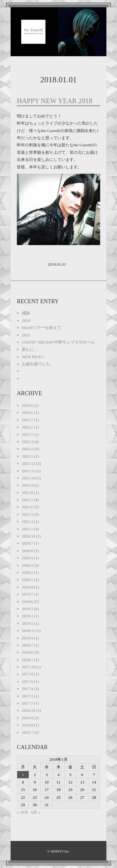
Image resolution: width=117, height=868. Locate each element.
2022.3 (27, 442)
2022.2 (27, 449)
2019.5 (27, 609)
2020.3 (27, 565)
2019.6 (27, 602)
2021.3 (27, 521)
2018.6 (27, 652)
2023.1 (27, 427)
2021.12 (28, 463)
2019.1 (27, 623)
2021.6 (27, 507)
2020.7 (27, 543)
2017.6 (27, 681)
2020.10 (28, 536)
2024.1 (27, 412)
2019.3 (27, 616)
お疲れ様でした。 (38, 364)
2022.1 (27, 456)
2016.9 (27, 718)
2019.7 (27, 594)
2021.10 (28, 478)
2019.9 (27, 587)
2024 (26, 320)
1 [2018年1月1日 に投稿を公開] (23, 775)
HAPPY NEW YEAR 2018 (55, 101)
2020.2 (27, 572)
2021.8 (27, 493)
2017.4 (27, 689)
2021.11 (28, 471)
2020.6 (27, 551)
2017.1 (27, 703)
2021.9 (27, 485)
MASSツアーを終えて (41, 328)
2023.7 (27, 420)
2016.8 (27, 725)
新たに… (30, 349)
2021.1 (27, 529)
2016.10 (28, 710)
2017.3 (27, 696)
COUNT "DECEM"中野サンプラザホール (58, 342)
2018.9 (27, 638)
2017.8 (27, 674)
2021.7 (27, 500)
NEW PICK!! (33, 357)
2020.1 (27, 580)
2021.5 (27, 514)
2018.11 (28, 630)
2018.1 (27, 660)
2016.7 (27, 732)
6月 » (35, 812)
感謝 (26, 313)
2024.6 (27, 405)
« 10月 (22, 812)
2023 (26, 335)
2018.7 (27, 645)
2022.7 (27, 434)
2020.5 (27, 558)
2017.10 (28, 667)
